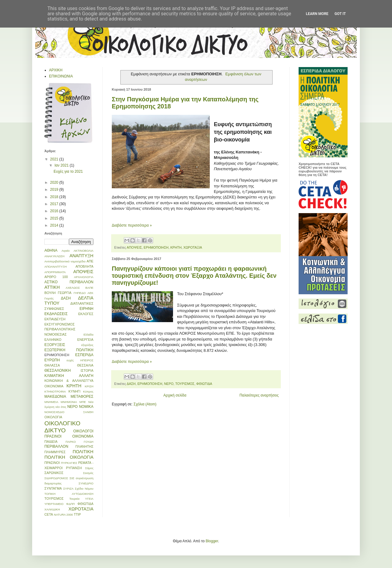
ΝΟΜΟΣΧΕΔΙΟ (54, 412)
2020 (55, 182)
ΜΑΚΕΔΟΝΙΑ (55, 397)
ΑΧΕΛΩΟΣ (73, 288)
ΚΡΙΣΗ (89, 386)
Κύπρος (88, 391)
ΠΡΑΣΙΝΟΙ (52, 463)
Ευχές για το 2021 (68, 171)
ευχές (70, 360)
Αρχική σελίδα (175, 395)
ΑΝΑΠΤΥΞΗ (81, 256)
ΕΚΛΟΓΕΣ (86, 314)
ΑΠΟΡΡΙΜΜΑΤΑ (55, 272)
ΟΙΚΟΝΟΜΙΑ (83, 436)
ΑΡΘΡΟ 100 (56, 277)
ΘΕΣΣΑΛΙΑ (85, 365)
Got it (340, 14)
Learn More (317, 14)
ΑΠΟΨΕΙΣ (134, 247)
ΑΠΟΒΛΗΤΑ (84, 266)
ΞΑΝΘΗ (88, 412)
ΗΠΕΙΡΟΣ (87, 360)
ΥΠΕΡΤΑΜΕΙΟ (54, 504)
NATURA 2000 (63, 515)
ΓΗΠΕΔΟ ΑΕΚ (83, 293)
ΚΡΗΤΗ (176, 247)
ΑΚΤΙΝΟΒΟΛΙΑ (83, 251)
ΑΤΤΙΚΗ (52, 287)
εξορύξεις (87, 345)
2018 (55, 197)
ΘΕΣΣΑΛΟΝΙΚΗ (58, 371)
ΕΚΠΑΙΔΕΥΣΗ (55, 319)
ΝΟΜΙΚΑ (86, 407)
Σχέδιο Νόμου (84, 489)
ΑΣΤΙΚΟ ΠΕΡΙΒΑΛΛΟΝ (69, 282)
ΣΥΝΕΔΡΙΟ (86, 483)
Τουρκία (74, 499)
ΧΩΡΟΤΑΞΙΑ (193, 247)
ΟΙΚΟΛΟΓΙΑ (53, 417)
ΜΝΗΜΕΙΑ (51, 402)
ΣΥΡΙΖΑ (68, 489)
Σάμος (89, 468)
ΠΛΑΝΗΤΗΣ (84, 446)
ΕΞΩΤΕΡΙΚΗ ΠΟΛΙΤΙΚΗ (69, 350)
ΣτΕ (72, 478)
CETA (49, 514)
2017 (55, 204)
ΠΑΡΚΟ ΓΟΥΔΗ (79, 442)
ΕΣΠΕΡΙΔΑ (84, 355)
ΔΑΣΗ (131, 384)
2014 (55, 225)
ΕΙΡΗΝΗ (87, 309)
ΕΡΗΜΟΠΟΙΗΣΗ (156, 247)
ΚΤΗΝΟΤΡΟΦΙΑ (55, 391)
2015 (55, 218)
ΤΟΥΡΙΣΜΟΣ (185, 384)
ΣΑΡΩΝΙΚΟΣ (54, 473)
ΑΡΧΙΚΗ (56, 70)
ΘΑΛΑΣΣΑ (52, 365)
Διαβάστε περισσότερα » (132, 225)
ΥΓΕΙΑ (89, 499)
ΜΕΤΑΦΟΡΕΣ (82, 397)
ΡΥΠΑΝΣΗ (74, 468)
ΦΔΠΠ (70, 504)
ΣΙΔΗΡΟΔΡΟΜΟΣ (56, 478)
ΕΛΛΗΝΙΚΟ (53, 340)
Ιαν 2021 (62, 165)
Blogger (212, 541)
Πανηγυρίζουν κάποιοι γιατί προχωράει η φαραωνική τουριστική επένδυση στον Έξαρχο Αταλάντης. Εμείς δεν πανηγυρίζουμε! (194, 276)
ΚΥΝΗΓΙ (75, 391)
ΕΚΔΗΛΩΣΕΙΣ (56, 314)
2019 (55, 190)
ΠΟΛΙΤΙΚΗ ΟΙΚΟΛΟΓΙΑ (69, 457)
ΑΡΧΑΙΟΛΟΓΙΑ (84, 277)
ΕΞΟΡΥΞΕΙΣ (55, 345)
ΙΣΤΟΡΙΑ (87, 371)
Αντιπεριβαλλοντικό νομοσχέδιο (65, 261)
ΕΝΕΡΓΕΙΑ (85, 340)
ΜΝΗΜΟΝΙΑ (69, 402)
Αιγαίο (66, 251)
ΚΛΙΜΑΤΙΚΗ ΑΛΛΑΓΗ (69, 376)
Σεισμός (88, 473)
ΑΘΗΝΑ (51, 250)
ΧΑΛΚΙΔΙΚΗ (52, 509)
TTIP (77, 514)
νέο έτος (61, 407)
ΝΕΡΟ (169, 384)
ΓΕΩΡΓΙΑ (65, 293)
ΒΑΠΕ (89, 288)
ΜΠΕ (83, 402)
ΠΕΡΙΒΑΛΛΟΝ (56, 446)
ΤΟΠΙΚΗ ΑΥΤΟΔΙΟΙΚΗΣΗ (69, 494)
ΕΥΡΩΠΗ (52, 360)
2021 (55, 159)
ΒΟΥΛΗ (50, 293)
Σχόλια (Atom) (145, 404)
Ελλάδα (89, 335)
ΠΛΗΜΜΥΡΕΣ (55, 452)
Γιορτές (49, 298)
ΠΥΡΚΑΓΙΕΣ (69, 463)
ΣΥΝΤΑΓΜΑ (53, 488)
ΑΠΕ (90, 261)
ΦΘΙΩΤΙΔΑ (204, 384)
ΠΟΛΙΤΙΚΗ (83, 452)
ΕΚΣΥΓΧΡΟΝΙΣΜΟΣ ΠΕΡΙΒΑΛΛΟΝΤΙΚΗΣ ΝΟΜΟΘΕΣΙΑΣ (60, 329)
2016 (55, 211)
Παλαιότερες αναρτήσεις (259, 395)
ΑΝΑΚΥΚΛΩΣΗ (54, 256)
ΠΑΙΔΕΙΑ (51, 442)
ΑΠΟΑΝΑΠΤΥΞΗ (56, 267)
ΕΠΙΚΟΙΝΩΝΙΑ (61, 76)
